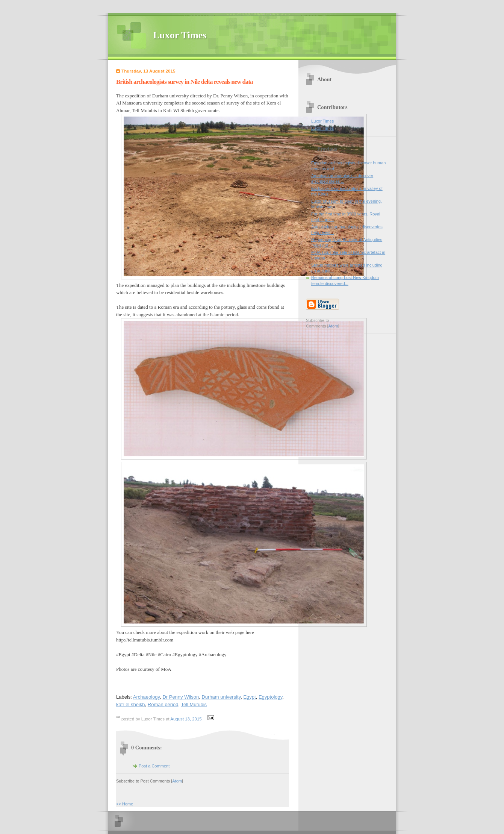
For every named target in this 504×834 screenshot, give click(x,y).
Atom (177, 781)
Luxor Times (180, 35)
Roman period (163, 704)
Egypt (249, 697)
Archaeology (146, 697)
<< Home (125, 804)
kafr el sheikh (131, 704)
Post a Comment (154, 766)
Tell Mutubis (194, 704)
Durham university (221, 697)
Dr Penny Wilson (181, 697)
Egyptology (270, 697)
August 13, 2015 (187, 719)
